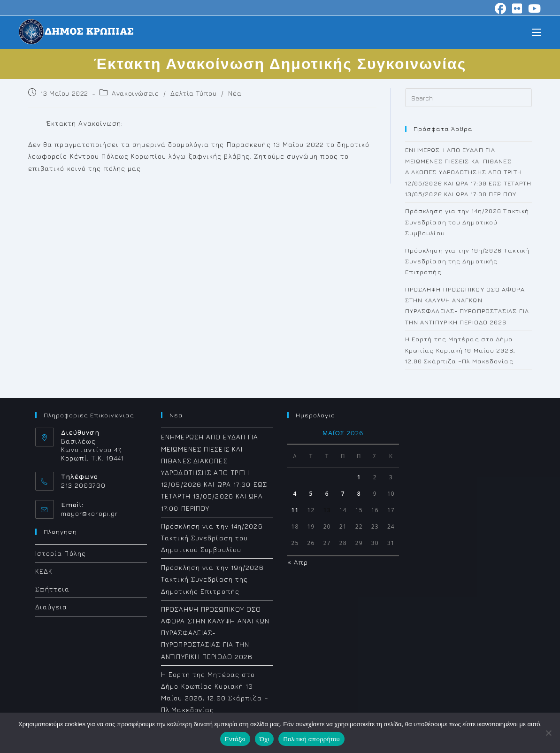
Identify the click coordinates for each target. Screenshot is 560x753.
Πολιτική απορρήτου (311, 739)
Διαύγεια (51, 607)
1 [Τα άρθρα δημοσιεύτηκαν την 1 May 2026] (359, 477)
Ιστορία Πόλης (61, 553)
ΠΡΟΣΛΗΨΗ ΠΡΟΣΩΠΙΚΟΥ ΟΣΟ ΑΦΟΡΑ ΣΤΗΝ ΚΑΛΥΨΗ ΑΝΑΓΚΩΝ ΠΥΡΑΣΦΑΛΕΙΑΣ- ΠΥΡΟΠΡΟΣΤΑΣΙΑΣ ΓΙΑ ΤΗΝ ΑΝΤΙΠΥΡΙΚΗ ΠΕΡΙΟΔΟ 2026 (215, 633)
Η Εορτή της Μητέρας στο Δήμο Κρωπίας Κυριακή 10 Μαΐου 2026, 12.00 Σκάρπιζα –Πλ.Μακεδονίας (460, 350)
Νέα (235, 93)
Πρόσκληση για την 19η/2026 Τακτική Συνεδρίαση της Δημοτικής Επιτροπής (467, 261)
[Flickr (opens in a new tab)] (517, 8)
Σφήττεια (53, 589)
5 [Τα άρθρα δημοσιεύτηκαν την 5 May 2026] (311, 494)
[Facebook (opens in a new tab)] (501, 8)
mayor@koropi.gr (90, 513)
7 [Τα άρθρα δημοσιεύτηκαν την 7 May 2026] (343, 494)
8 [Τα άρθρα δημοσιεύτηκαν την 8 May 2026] (359, 494)
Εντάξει (235, 739)
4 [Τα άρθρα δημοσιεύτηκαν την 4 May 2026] (295, 494)
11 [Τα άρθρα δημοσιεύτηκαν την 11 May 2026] (295, 510)
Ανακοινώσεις (135, 93)
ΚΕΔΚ (44, 571)
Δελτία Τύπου (193, 93)
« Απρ (298, 562)
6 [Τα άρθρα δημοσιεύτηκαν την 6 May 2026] (327, 494)
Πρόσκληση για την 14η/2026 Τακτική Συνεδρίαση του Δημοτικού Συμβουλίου (467, 222)
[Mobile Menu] (537, 32)
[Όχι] (548, 733)
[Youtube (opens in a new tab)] (533, 8)
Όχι (265, 739)
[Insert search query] (469, 98)
